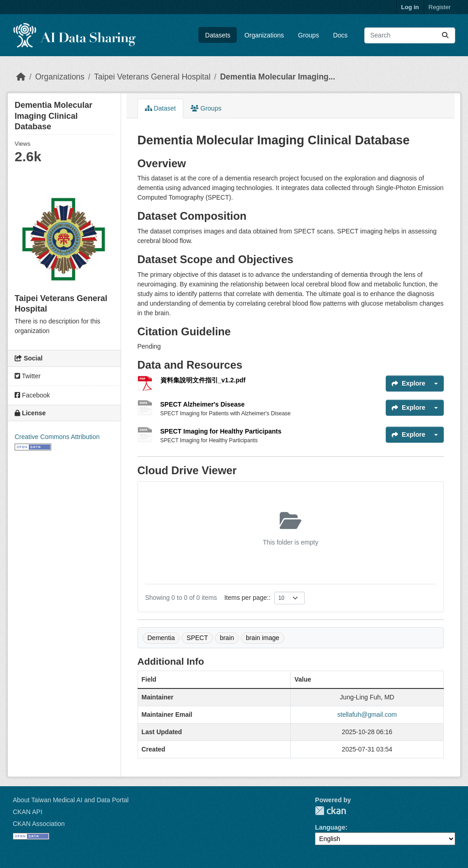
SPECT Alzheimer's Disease (203, 404)
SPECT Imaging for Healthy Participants (221, 431)
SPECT (197, 638)
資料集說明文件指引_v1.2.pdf (203, 380)
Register (440, 7)
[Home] (21, 77)
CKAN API (28, 812)
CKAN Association (39, 824)
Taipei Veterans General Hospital (152, 77)
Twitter (28, 376)
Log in (410, 7)
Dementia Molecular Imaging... (277, 77)
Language (330, 827)
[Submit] (445, 35)
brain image (263, 638)
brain (227, 638)
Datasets (218, 35)
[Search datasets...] (410, 35)
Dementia (161, 638)
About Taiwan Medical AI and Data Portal (71, 800)
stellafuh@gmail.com (367, 715)
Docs (340, 35)
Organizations (264, 35)
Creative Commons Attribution (57, 437)
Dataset (160, 108)
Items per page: (247, 598)
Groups (308, 35)
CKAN (330, 811)
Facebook (32, 395)
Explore (408, 383)
